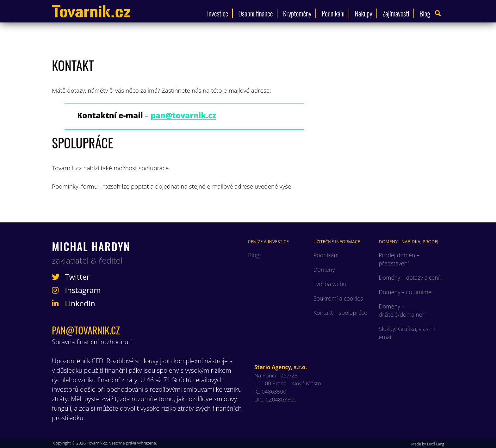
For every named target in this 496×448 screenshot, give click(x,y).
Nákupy (364, 13)
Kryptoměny (297, 13)
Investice (218, 13)
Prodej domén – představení (399, 259)
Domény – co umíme (405, 292)
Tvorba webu (330, 284)
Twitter (71, 277)
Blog (425, 13)
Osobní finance (256, 13)
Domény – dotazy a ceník (410, 277)
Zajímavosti (396, 13)
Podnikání (333, 13)
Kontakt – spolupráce (340, 313)
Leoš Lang (436, 444)
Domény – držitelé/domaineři (402, 310)
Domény (324, 270)
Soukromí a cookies (338, 298)
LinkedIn (74, 303)
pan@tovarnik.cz (86, 330)
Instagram (76, 290)
